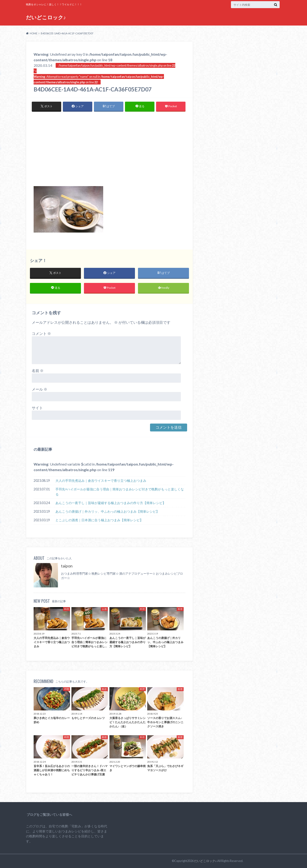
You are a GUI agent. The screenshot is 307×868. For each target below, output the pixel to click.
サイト (37, 408)
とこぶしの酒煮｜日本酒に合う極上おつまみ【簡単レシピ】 (99, 520)
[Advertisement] (109, 151)
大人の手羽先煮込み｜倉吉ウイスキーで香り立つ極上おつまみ (101, 481)
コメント (41, 334)
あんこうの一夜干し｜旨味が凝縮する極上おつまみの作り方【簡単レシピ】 (111, 503)
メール (40, 389)
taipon (67, 566)
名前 (38, 371)
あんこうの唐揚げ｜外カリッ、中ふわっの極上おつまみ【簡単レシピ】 (107, 511)
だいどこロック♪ (46, 17)
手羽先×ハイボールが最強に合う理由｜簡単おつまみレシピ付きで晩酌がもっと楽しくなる (120, 492)
